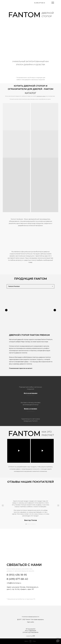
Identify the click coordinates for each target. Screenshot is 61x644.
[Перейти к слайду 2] (27, 524)
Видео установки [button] (31, 409)
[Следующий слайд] (58, 505)
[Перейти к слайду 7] (34, 524)
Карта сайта (30, 622)
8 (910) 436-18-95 (17, 575)
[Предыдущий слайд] (3, 505)
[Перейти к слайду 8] (35, 524)
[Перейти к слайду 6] (32, 524)
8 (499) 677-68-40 (40, 3)
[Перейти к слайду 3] (29, 524)
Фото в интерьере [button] (31, 393)
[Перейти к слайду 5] (31, 524)
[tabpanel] (30, 333)
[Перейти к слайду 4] (30, 524)
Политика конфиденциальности (30, 617)
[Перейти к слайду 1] (26, 524)
